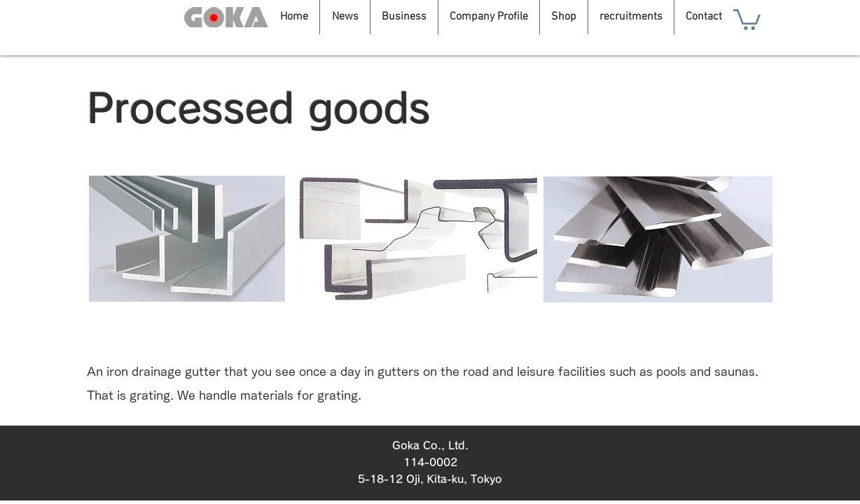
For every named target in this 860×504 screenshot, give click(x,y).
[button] (747, 19)
